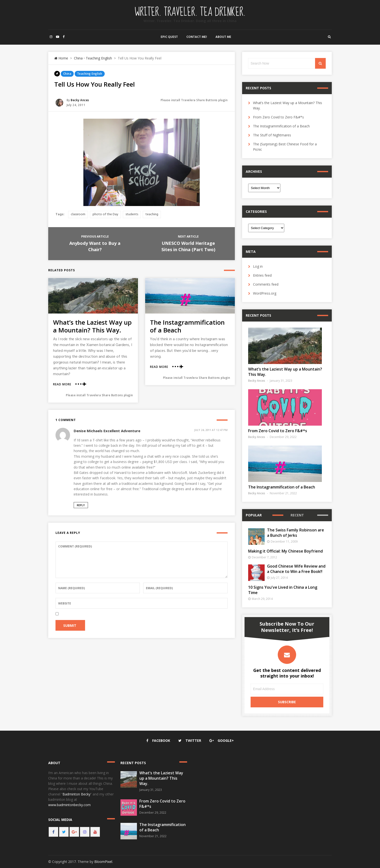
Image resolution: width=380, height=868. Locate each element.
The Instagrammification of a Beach (187, 326)
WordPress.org (265, 293)
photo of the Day (105, 214)
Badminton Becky (76, 794)
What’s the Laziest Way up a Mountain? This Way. (92, 326)
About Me (223, 37)
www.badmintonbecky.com (69, 805)
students (132, 214)
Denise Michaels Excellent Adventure (107, 431)
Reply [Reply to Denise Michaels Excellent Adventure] (81, 505)
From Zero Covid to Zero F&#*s (278, 117)
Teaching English (99, 58)
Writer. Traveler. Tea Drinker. (190, 12)
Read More (62, 384)
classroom (78, 214)
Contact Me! (197, 37)
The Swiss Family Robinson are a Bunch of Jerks (296, 533)
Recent (297, 515)
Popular (254, 515)
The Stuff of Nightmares (272, 135)
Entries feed (262, 275)
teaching (152, 214)
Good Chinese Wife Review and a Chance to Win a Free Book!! (296, 569)
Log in (258, 266)
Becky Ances (80, 100)
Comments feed (266, 284)
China (78, 58)
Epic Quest (169, 37)
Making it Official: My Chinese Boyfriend (285, 551)
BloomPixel (103, 862)
